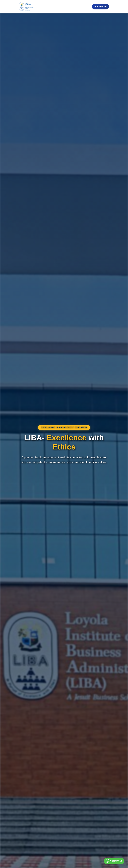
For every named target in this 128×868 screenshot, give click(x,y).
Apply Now (100, 7)
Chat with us (114, 861)
